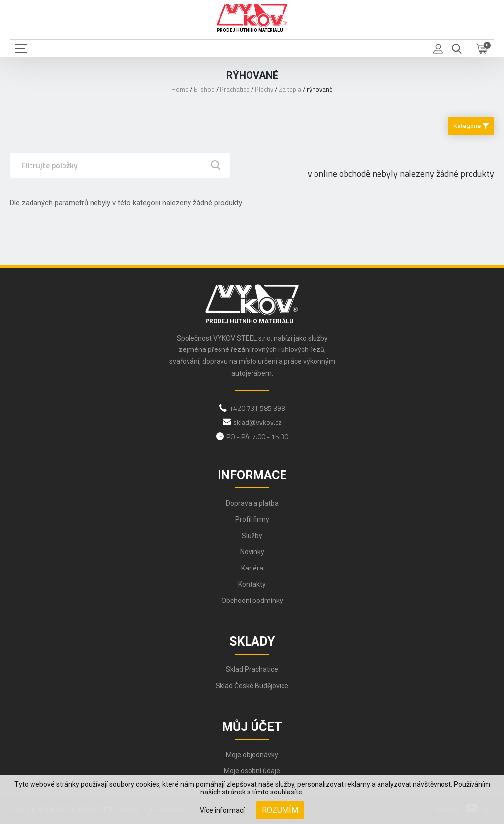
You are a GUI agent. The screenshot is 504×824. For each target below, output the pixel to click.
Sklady (252, 642)
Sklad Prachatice (252, 669)
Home (180, 89)
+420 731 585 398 (257, 408)
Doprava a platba (252, 503)
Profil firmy (252, 519)
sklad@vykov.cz (257, 422)
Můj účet (252, 727)
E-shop (204, 89)
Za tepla (290, 89)
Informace (252, 475)
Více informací (222, 810)
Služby (252, 536)
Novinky (252, 552)
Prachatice (235, 89)
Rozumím (280, 810)
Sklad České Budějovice (252, 686)
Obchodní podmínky (252, 601)
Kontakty (252, 584)
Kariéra (252, 568)
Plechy (264, 89)
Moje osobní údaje (252, 771)
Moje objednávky (252, 755)
